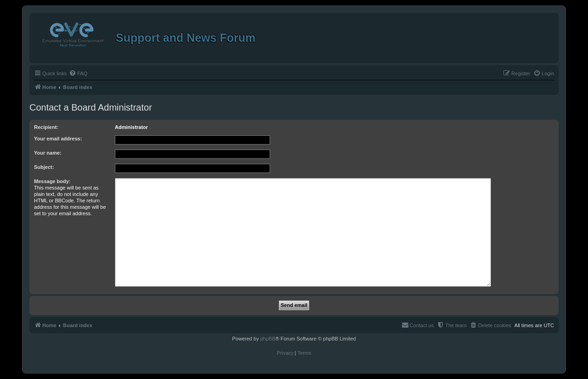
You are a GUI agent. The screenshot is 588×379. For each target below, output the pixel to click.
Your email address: (58, 139)
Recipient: (46, 127)
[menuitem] (78, 73)
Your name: (48, 153)
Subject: (44, 167)
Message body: (52, 181)
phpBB (268, 339)
